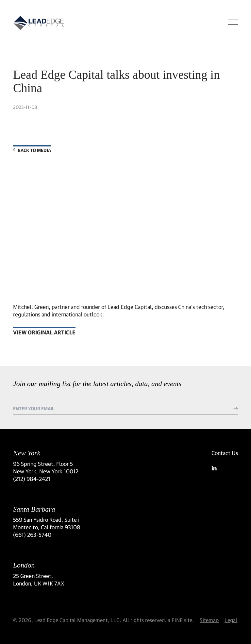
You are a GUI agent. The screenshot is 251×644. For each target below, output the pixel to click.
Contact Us (225, 453)
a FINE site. (181, 620)
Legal (231, 620)
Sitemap (209, 620)
